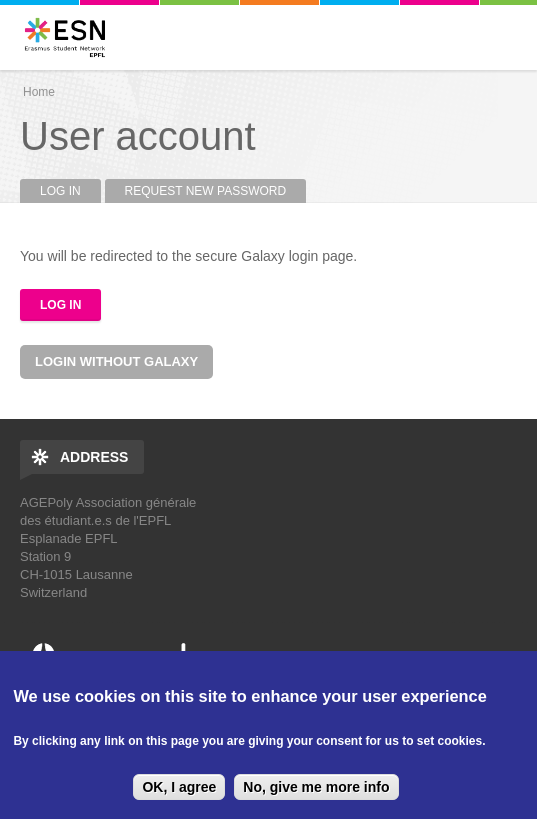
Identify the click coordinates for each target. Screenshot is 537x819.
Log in (70, 191)
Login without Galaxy (116, 361)
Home (39, 92)
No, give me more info (316, 787)
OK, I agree (179, 787)
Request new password (206, 191)
